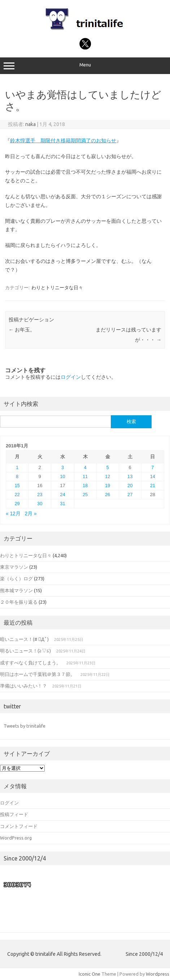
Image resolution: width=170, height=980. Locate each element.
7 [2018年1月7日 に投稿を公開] (152, 467)
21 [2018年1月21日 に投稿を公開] (153, 485)
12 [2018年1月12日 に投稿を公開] (108, 476)
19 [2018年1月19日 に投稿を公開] (108, 485)
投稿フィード (14, 814)
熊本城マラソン (16, 590)
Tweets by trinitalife (25, 726)
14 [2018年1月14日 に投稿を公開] (153, 476)
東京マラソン (14, 567)
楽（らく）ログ (16, 578)
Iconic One (90, 974)
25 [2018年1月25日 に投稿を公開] (85, 495)
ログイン (71, 377)
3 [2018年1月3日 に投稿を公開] (63, 467)
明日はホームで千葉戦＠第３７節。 (38, 674)
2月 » (30, 514)
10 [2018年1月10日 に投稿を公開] (62, 476)
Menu (85, 66)
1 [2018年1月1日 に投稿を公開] (17, 467)
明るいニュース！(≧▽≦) (25, 651)
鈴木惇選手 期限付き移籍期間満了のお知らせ (63, 140)
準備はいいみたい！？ (23, 686)
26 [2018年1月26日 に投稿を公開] (108, 495)
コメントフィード (19, 826)
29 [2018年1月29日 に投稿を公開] (17, 504)
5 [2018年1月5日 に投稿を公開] (108, 467)
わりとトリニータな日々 (57, 287)
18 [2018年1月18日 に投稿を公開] (85, 485)
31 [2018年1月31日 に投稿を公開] (62, 504)
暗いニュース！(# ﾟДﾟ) (24, 639)
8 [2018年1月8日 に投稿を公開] (17, 476)
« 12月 (13, 514)
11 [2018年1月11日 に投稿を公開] (85, 476)
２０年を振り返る (19, 602)
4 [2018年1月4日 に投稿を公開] (85, 467)
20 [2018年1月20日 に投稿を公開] (130, 485)
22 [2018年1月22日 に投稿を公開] (17, 495)
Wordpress (158, 974)
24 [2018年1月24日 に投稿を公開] (62, 495)
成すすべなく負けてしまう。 (30, 663)
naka (30, 124)
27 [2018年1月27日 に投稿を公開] (130, 495)
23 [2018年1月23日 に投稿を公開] (40, 495)
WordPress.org (16, 838)
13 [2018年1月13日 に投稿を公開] (130, 476)
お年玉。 (22, 330)
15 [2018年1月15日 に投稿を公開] (17, 485)
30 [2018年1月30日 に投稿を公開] (40, 504)
